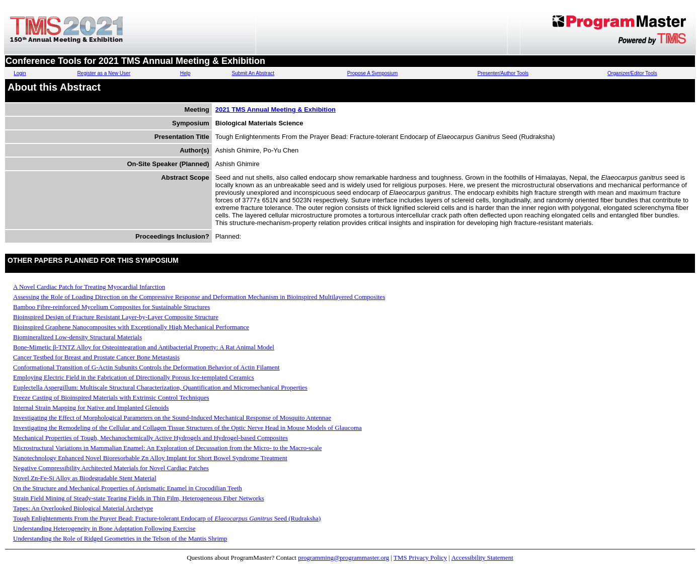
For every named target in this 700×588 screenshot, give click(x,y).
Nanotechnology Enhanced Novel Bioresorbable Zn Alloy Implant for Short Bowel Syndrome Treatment (150, 458)
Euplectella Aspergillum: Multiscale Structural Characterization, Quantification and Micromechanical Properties (160, 387)
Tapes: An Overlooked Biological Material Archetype (83, 508)
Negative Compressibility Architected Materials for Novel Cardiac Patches (111, 468)
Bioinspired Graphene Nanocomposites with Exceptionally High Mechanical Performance (131, 327)
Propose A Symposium (373, 73)
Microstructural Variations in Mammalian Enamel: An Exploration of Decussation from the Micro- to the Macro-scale (167, 448)
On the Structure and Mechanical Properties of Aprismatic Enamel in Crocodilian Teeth (128, 488)
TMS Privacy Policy (420, 558)
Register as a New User (104, 73)
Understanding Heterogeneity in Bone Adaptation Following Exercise (104, 528)
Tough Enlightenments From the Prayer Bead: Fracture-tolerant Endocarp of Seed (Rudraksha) (167, 518)
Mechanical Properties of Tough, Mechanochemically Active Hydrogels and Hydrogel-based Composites (150, 438)
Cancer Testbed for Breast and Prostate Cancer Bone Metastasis (96, 357)
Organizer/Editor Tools (632, 73)
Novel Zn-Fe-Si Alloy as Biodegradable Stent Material (85, 478)
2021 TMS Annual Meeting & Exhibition (276, 109)
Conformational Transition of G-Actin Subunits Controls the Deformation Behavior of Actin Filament (146, 367)
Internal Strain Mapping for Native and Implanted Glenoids (91, 408)
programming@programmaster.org (343, 558)
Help (185, 73)
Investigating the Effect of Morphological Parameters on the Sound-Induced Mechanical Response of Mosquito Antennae (172, 418)
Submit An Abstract (253, 73)
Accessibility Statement (482, 558)
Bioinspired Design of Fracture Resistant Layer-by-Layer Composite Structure (116, 317)
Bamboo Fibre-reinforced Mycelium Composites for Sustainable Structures (111, 307)
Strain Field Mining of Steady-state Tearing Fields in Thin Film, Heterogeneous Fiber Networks (139, 498)
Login (20, 73)
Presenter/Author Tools (503, 73)
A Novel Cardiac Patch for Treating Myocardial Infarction (89, 287)
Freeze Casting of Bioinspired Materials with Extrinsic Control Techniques (111, 397)
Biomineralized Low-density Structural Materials (77, 337)
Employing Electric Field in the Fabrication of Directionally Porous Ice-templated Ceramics (134, 377)
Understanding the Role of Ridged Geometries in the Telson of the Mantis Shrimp (120, 538)
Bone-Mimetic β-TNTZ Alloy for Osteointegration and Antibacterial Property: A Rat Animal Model (144, 347)
